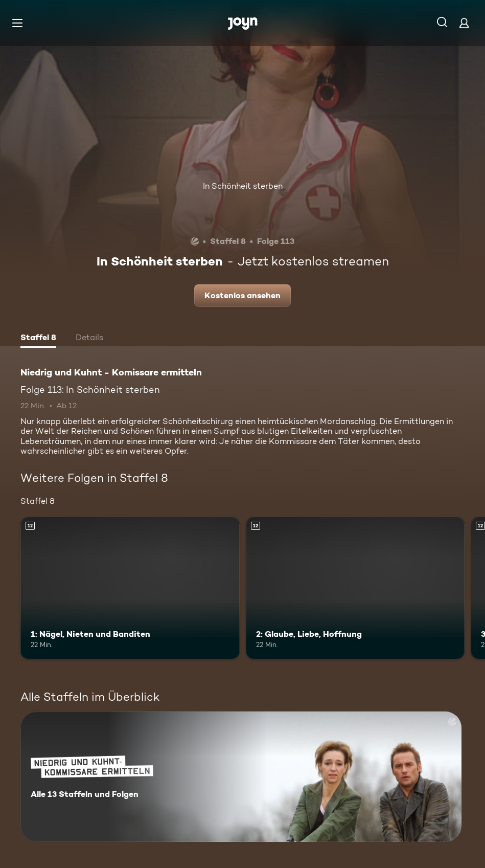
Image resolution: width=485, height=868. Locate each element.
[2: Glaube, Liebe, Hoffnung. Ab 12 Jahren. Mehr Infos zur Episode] (355, 588)
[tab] (38, 339)
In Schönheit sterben (243, 186)
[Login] (464, 23)
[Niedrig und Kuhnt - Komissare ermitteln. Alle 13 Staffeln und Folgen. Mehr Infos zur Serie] (241, 777)
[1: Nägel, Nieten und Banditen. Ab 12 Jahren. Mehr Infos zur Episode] (130, 588)
